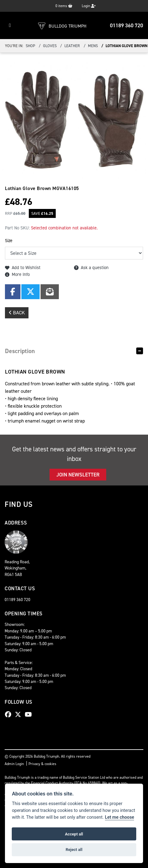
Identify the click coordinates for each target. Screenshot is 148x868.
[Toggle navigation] (10, 25)
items (64, 6)
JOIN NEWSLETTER (78, 475)
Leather (72, 46)
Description (20, 351)
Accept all (74, 834)
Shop (30, 46)
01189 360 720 (126, 25)
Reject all (74, 850)
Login (89, 6)
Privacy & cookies (42, 764)
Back (17, 313)
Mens (93, 46)
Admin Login (14, 764)
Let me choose (120, 817)
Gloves (50, 46)
